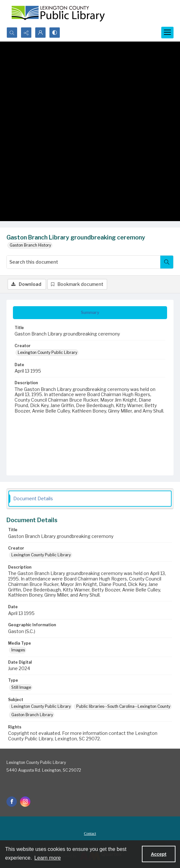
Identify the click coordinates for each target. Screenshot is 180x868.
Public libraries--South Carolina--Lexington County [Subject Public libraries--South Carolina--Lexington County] (123, 706)
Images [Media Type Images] (18, 650)
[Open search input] (12, 33)
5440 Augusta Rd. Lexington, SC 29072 (44, 770)
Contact (90, 834)
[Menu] (167, 33)
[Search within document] (167, 262)
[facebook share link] (12, 802)
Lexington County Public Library (36, 762)
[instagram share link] (25, 802)
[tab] (90, 313)
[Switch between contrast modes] (55, 33)
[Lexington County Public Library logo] (58, 14)
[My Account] (40, 33)
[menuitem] (90, 833)
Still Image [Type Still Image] (21, 687)
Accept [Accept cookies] (159, 854)
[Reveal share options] (26, 33)
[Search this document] (84, 262)
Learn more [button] (48, 858)
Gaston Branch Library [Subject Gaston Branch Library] (32, 715)
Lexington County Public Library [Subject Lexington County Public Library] (41, 706)
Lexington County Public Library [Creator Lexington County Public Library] (48, 352)
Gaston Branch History (30, 245)
